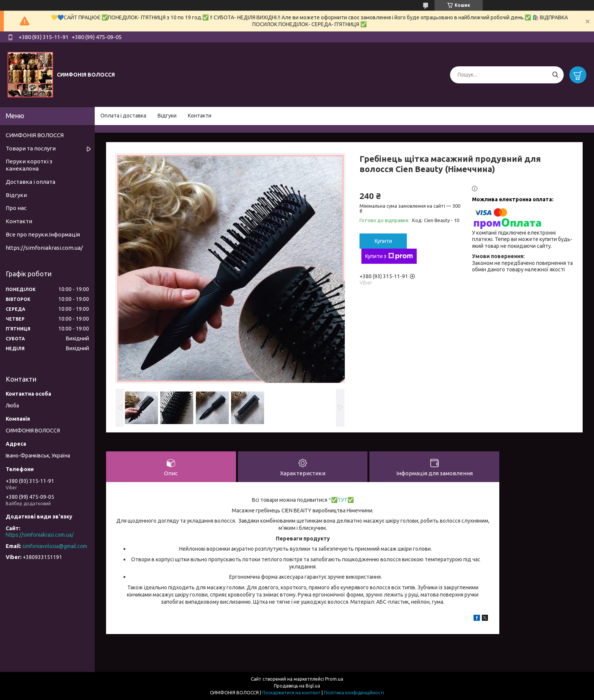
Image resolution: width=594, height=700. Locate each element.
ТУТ (342, 500)
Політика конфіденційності (354, 693)
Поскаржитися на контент (291, 693)
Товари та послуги (31, 148)
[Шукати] (555, 75)
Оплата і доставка (123, 116)
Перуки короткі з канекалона (29, 165)
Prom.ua (334, 679)
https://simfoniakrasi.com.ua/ (44, 248)
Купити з (389, 256)
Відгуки (167, 116)
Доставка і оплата (30, 182)
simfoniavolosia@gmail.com (55, 546)
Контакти (200, 116)
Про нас (16, 208)
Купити (383, 241)
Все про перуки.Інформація (43, 234)
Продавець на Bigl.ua (297, 686)
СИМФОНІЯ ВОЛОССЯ (35, 135)
